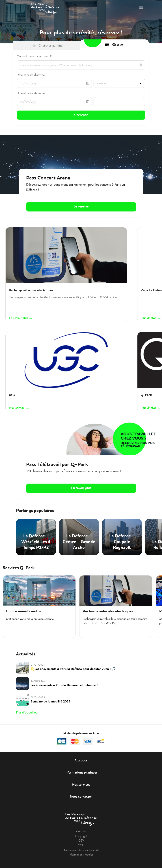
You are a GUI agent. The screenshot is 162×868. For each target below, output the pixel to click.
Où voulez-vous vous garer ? (34, 56)
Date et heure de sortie (31, 93)
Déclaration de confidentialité (81, 844)
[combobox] (119, 84)
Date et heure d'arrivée (31, 75)
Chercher (81, 114)
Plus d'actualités (27, 706)
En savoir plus (81, 482)
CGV (81, 834)
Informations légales (81, 848)
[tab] (48, 46)
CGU (81, 839)
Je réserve (81, 204)
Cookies (81, 825)
